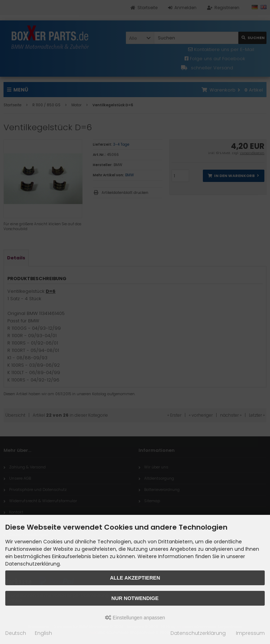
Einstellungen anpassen (135, 618)
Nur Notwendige (135, 598)
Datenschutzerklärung (198, 633)
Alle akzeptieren (135, 578)
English (43, 633)
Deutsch (16, 633)
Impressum (250, 633)
